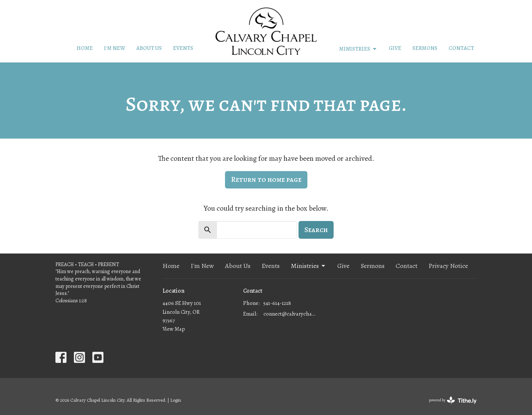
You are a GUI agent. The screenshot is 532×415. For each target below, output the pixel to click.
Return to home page (266, 179)
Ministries (358, 49)
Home (85, 48)
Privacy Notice (448, 266)
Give (395, 48)
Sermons (425, 48)
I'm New (115, 48)
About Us (149, 48)
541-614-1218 (277, 303)
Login (176, 400)
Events (183, 48)
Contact (461, 48)
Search (316, 230)
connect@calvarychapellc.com (290, 314)
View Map (174, 329)
